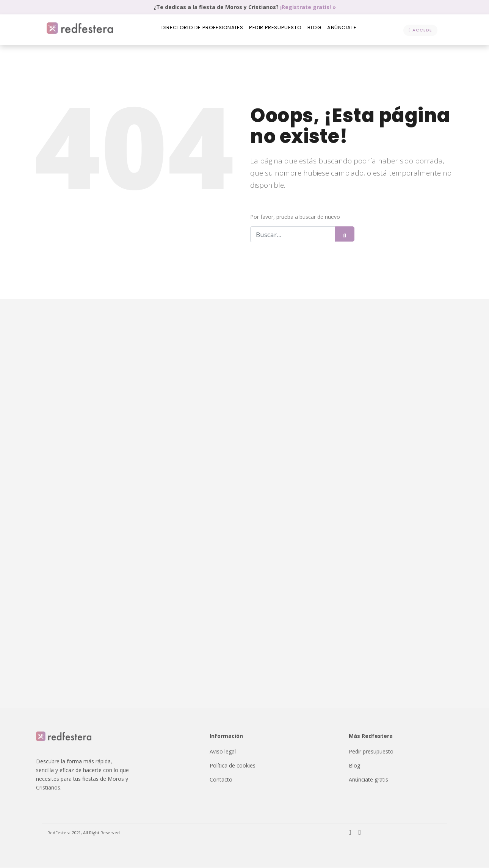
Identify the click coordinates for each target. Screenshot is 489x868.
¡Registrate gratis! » (308, 7)
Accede (420, 30)
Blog (316, 30)
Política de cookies (233, 766)
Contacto (221, 780)
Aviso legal (223, 752)
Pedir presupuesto (274, 30)
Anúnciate (347, 30)
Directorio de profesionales (198, 30)
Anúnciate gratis (368, 780)
